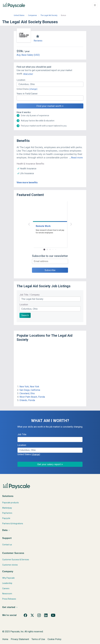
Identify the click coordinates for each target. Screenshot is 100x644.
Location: (21, 80)
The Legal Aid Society (49, 15)
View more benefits (27, 183)
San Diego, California (30, 390)
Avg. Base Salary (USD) (28, 55)
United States (19, 15)
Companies (32, 15)
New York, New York (29, 387)
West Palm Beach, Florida (32, 397)
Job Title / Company (30, 295)
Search (25, 315)
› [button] (71, 224)
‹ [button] (29, 224)
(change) (33, 89)
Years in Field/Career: (27, 94)
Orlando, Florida (27, 400)
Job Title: (22, 434)
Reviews (38, 41)
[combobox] (50, 84)
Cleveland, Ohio (27, 393)
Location (24, 305)
